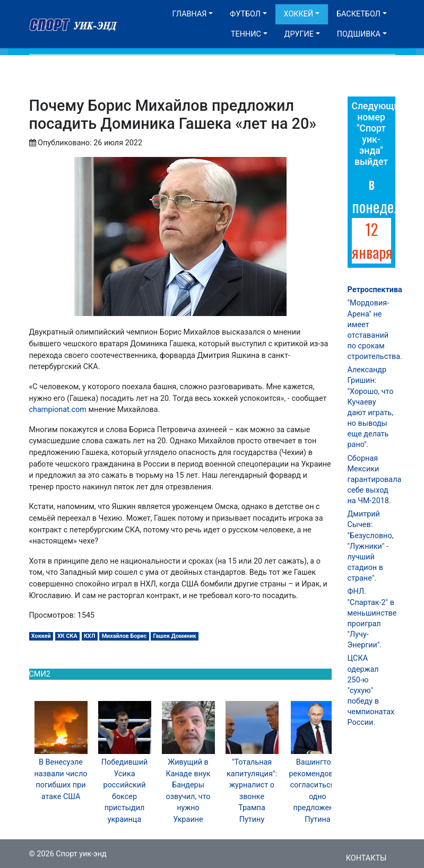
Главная (190, 14)
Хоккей (299, 14)
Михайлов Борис (124, 636)
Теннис (246, 34)
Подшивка (359, 34)
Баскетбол (358, 14)
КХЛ (90, 636)
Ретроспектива (375, 290)
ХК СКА (67, 636)
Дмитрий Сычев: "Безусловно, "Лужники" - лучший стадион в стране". (371, 546)
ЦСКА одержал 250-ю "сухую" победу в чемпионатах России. (371, 690)
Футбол (245, 14)
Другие (299, 34)
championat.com (58, 410)
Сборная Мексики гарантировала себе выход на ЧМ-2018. (375, 480)
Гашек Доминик (174, 636)
